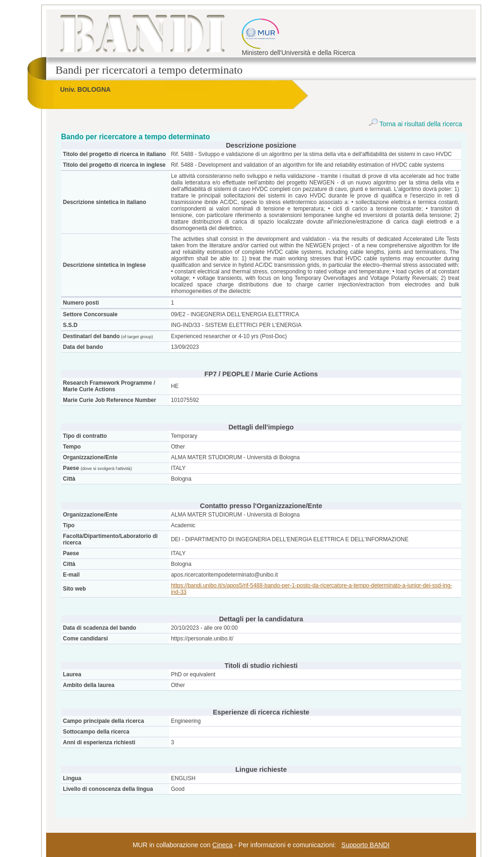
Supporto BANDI (366, 845)
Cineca (223, 845)
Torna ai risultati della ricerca (415, 124)
